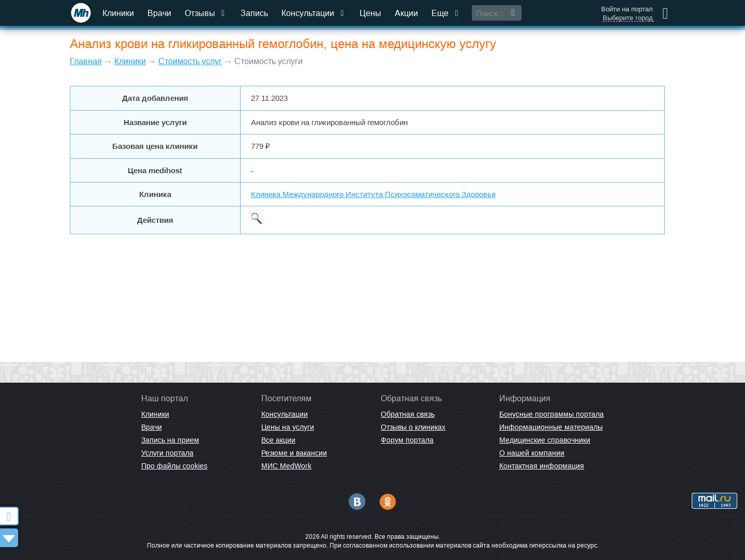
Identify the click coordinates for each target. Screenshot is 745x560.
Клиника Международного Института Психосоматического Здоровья (373, 194)
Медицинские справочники (545, 440)
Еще (446, 13)
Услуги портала (167, 453)
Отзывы (206, 13)
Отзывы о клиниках (413, 427)
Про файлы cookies (174, 466)
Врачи (159, 13)
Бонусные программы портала (552, 414)
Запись (254, 13)
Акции (406, 13)
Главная (86, 61)
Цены (370, 13)
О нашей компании (532, 453)
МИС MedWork (286, 466)
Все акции (278, 440)
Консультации (314, 13)
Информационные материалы (551, 427)
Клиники (118, 13)
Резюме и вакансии (294, 453)
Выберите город (628, 18)
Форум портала (407, 440)
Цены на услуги (288, 427)
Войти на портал (627, 9)
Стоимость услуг (190, 61)
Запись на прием (170, 440)
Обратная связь (408, 414)
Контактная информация (542, 466)
